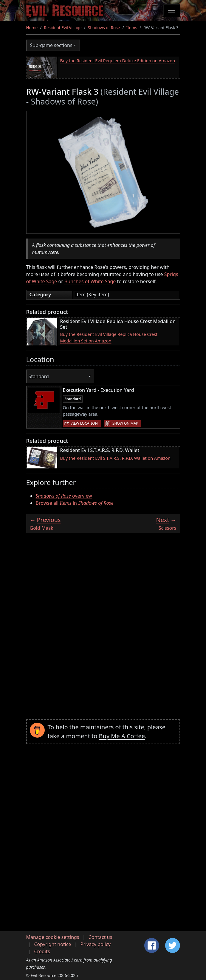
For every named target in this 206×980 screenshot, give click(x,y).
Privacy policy (96, 944)
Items (132, 28)
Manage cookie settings (53, 937)
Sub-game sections (51, 45)
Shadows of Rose (104, 28)
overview (64, 496)
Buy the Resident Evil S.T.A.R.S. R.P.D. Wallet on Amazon (115, 458)
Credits (42, 951)
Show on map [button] (125, 423)
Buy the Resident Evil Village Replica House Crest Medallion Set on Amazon (109, 338)
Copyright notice (53, 944)
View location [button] (84, 423)
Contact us (100, 937)
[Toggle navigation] (172, 10)
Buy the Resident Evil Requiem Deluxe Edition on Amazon (118, 61)
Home (32, 28)
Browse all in (75, 503)
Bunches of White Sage (90, 281)
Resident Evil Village (63, 28)
